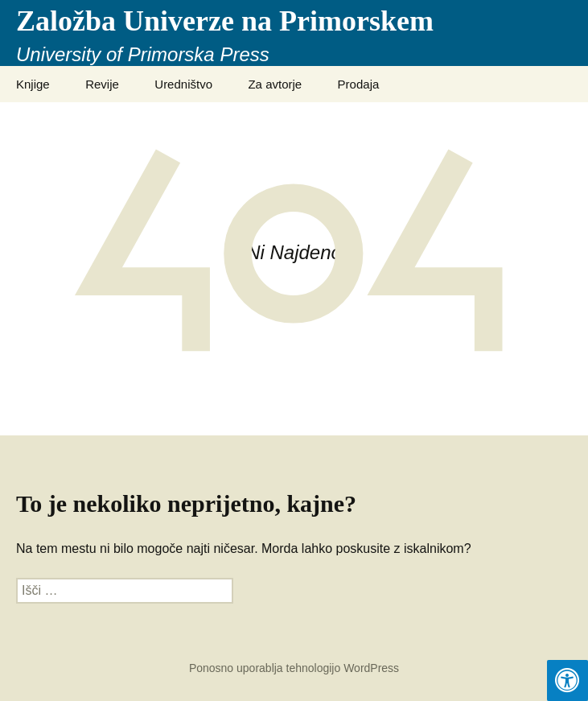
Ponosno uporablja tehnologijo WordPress (294, 668)
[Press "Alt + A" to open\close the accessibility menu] (567, 680)
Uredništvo (183, 84)
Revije (102, 84)
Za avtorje (275, 84)
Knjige (33, 84)
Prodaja (359, 84)
